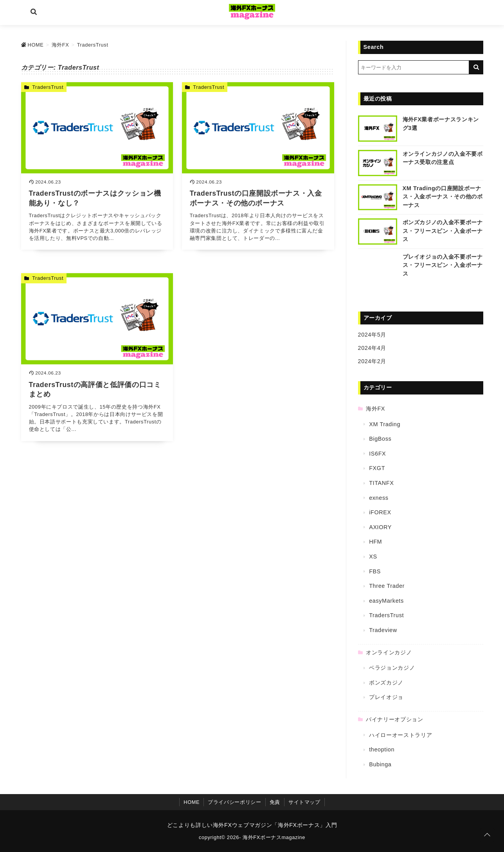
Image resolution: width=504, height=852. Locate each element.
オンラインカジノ (389, 652)
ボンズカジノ (386, 683)
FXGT (377, 468)
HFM (375, 542)
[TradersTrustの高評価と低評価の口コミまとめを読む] (97, 357)
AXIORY (380, 527)
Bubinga (380, 764)
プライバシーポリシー (234, 802)
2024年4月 (372, 348)
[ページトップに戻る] (487, 835)
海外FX (375, 409)
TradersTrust (48, 87)
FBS (375, 571)
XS (373, 557)
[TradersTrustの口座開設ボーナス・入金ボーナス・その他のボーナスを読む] (258, 166)
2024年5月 (372, 335)
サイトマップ (304, 802)
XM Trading (385, 424)
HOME (192, 802)
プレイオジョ (386, 697)
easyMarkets (386, 601)
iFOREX (380, 512)
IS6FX (377, 454)
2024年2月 (372, 361)
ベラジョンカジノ (392, 668)
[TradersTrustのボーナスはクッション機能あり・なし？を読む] (97, 166)
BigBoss (380, 439)
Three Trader (387, 586)
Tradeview (383, 630)
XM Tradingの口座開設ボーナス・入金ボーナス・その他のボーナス (443, 197)
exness (379, 498)
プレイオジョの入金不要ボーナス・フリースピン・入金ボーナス (443, 265)
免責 (275, 802)
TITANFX (381, 483)
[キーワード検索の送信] (476, 67)
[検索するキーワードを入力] (414, 67)
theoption (382, 749)
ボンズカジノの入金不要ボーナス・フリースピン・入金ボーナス (443, 231)
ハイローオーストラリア (400, 735)
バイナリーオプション (394, 719)
